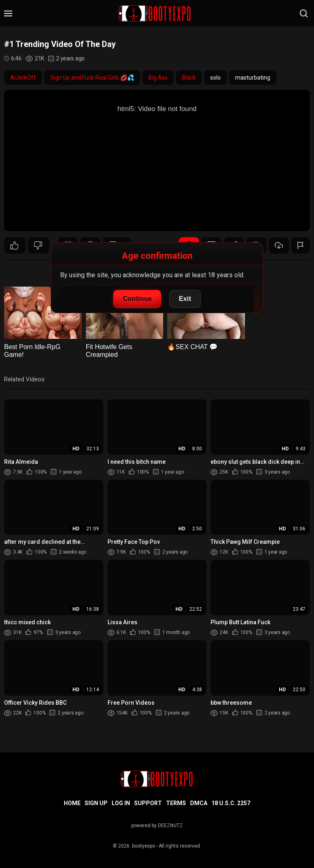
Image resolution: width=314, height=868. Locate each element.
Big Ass (158, 78)
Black (189, 78)
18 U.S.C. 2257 (231, 803)
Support (148, 803)
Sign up (96, 803)
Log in (121, 803)
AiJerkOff (23, 78)
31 (14, 245)
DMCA (199, 803)
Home (72, 803)
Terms (176, 803)
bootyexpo (144, 846)
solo (215, 78)
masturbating (253, 78)
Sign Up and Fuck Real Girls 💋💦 (92, 78)
